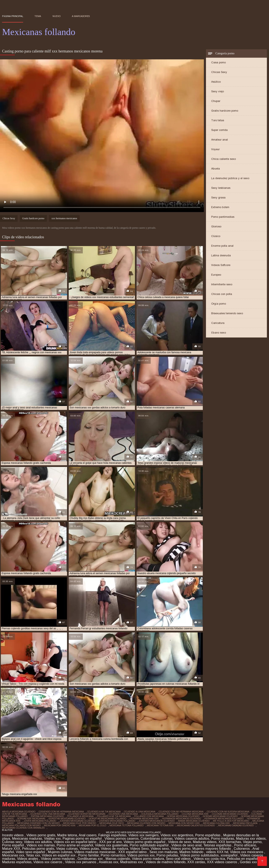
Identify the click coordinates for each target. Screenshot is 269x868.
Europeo (216, 275)
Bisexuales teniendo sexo (227, 313)
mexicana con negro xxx (184, 823)
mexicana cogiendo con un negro (38, 823)
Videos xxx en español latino (76, 842)
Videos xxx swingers (143, 835)
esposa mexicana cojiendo (47, 816)
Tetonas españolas (218, 845)
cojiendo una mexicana (123, 814)
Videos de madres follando (165, 862)
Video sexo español (31, 852)
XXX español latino (133, 852)
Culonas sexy (12, 842)
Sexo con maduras (163, 852)
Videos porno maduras (58, 859)
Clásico (216, 236)
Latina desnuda (221, 255)
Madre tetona (67, 835)
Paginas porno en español (83, 839)
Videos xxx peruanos (81, 862)
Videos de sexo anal (186, 845)
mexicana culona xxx (216, 823)
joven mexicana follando (40, 821)
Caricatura (218, 323)
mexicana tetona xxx (160, 825)
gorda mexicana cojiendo (183, 816)
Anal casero (88, 835)
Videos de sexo (180, 842)
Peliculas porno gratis (38, 849)
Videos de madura (115, 849)
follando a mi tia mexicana (114, 816)
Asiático (216, 82)
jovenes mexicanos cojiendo (157, 821)
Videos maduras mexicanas (95, 852)
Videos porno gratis (41, 835)
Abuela (216, 169)
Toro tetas (218, 120)
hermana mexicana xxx (144, 818)
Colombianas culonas (156, 839)
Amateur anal (220, 140)
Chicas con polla (222, 294)
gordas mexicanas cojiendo (220, 816)
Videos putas (89, 849)
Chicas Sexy (219, 72)
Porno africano (245, 845)
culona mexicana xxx (195, 814)
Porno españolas (208, 835)
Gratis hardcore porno (225, 111)
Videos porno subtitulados (199, 855)
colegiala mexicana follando (160, 814)
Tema (38, 16)
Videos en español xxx (59, 855)
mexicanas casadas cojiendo (236, 825)
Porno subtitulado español (150, 845)
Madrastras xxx (132, 862)
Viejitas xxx (52, 839)
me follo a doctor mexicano (231, 821)
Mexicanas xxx (13, 855)
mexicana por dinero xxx (60, 825)
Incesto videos (13, 835)
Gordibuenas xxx (91, 859)
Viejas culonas (67, 849)
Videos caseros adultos (192, 839)
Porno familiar (88, 855)
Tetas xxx (33, 855)
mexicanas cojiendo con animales (23, 828)
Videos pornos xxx (141, 855)
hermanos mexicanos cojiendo (181, 818)
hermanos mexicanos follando (224, 818)
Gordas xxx (249, 862)
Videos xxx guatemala (111, 845)
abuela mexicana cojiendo (19, 812)
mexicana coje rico (112, 823)
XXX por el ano (111, 842)
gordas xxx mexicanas (31, 818)
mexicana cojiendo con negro (146, 823)
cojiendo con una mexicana (48, 814)
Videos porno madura (148, 859)
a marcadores (81, 16)
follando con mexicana (149, 816)
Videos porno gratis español (145, 842)
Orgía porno (219, 304)
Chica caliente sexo (224, 159)
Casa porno (218, 62)
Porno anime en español (75, 845)
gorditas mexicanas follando (108, 818)
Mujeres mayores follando (212, 849)
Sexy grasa (218, 197)
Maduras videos (205, 842)
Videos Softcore (221, 265)
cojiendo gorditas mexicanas (87, 814)
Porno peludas (167, 855)
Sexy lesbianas (221, 188)
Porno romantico (113, 855)
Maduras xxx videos (251, 839)
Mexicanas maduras (27, 839)
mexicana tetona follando (127, 825)
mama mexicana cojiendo (194, 821)
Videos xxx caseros (48, 862)
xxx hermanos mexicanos (64, 218)
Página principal (13, 16)
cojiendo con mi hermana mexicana (181, 812)
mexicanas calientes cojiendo (196, 825)
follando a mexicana (80, 816)
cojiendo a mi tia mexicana (104, 812)
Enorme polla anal (222, 246)
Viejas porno (252, 842)
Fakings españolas (112, 835)
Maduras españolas (17, 862)
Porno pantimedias (223, 217)
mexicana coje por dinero (80, 823)
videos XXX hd (217, 852)
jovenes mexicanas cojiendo (77, 821)
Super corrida (219, 130)
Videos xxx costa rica (209, 859)
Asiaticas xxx (108, 862)
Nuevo (57, 16)
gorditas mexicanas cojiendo (67, 818)
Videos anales (28, 859)
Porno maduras (222, 839)
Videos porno (181, 849)
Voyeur (215, 149)
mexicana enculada (245, 823)
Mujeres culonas (60, 852)
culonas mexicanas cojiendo (230, 814)
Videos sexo (160, 849)
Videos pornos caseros (121, 839)
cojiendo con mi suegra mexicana (228, 812)
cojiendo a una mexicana (140, 812)
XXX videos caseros (223, 862)
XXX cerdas (196, 862)
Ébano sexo (219, 333)
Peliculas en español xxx (246, 859)
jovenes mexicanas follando (117, 821)
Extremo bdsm (220, 207)
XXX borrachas (230, 842)
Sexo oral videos (179, 859)
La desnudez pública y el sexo (230, 178)
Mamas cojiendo (118, 859)
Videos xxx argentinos (177, 835)
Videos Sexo (139, 849)
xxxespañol (229, 855)
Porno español (13, 845)
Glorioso (216, 226)
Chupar (216, 101)
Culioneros (242, 849)
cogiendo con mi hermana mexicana (61, 812)
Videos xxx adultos (38, 842)
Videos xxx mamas (41, 845)
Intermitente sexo (222, 284)
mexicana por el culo (92, 825)
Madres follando (192, 852)
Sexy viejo (218, 91)
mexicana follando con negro (21, 825)
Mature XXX (11, 849)
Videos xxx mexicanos (247, 852)
